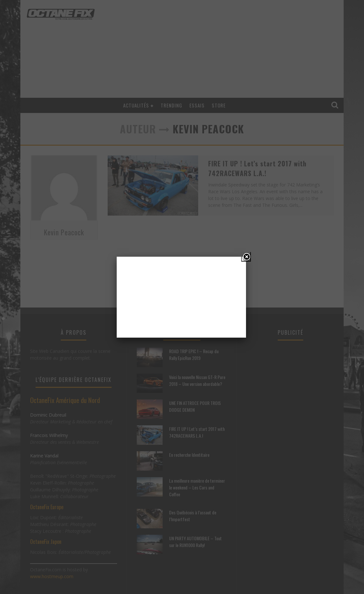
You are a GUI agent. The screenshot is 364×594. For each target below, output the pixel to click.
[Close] (246, 257)
